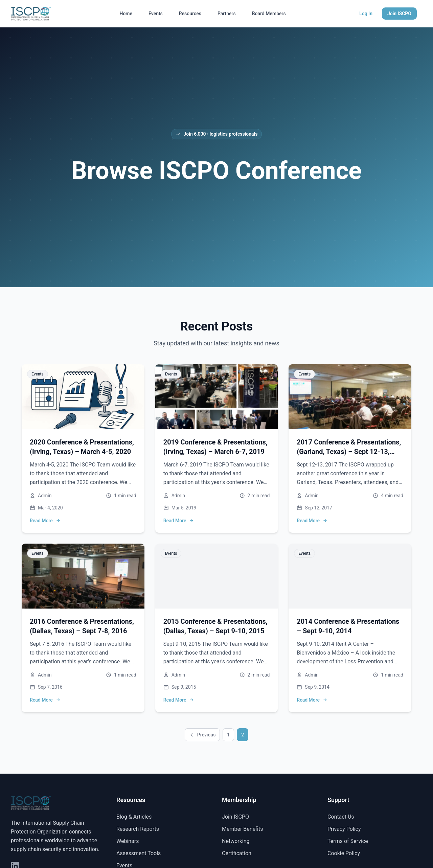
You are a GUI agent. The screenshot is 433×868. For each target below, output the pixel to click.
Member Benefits (242, 829)
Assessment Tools (139, 853)
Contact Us (341, 817)
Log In (366, 14)
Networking (236, 841)
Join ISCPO (399, 14)
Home (126, 14)
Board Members (269, 14)
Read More (45, 521)
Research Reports (138, 829)
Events (156, 14)
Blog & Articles (134, 817)
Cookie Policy (344, 853)
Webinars (128, 841)
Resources (190, 14)
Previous (202, 735)
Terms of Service (348, 841)
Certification (237, 853)
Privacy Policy (344, 829)
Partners (227, 14)
